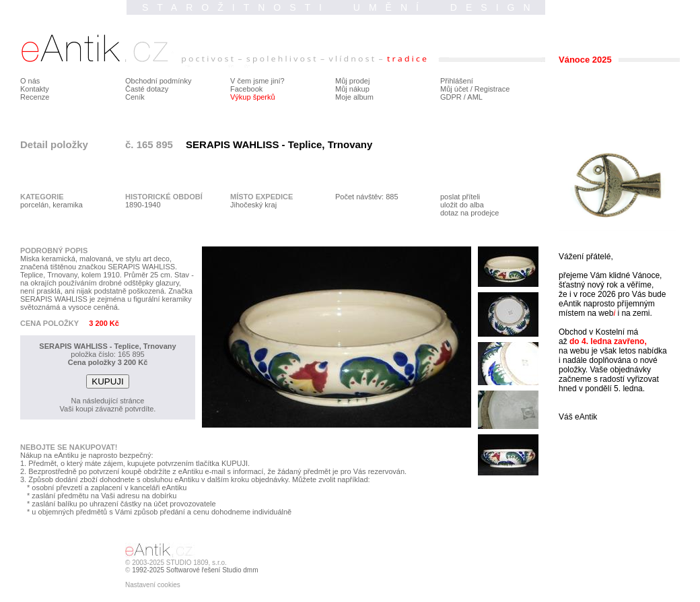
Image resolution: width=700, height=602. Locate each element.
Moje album (354, 97)
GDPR (451, 97)
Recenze (35, 97)
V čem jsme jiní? (257, 81)
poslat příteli (460, 197)
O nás (30, 81)
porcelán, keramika (51, 205)
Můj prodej (352, 81)
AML (475, 97)
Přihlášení (457, 81)
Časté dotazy (147, 89)
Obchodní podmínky (158, 81)
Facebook (246, 89)
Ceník (135, 97)
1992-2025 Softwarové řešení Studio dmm (195, 570)
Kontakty (35, 89)
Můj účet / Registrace (475, 89)
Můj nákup (352, 89)
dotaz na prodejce (469, 213)
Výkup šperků (253, 97)
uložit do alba (462, 205)
